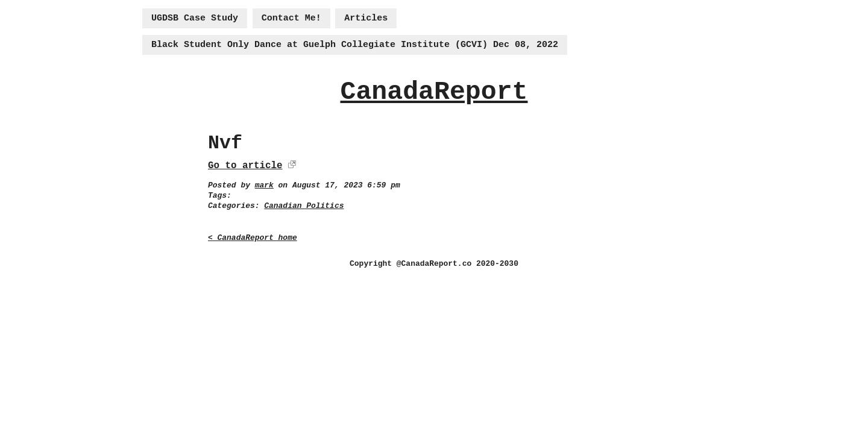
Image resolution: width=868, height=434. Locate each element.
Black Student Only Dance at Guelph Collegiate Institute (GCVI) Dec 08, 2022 (355, 45)
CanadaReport (434, 92)
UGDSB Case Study (195, 18)
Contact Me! (291, 18)
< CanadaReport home (253, 238)
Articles (366, 18)
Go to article (245, 166)
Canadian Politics (304, 206)
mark (264, 185)
